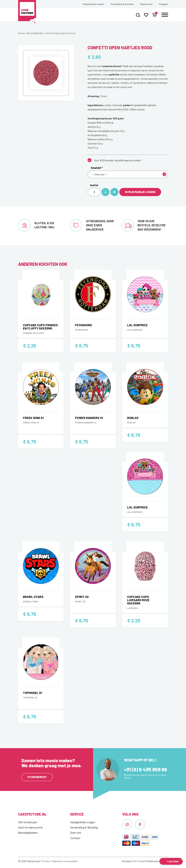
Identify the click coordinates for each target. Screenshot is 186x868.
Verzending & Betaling (122, 4)
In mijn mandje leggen (140, 192)
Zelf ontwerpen (28, 822)
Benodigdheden (35, 33)
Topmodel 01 (33, 693)
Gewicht (97, 168)
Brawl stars (33, 597)
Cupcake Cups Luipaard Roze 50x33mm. (138, 600)
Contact (75, 838)
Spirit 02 (82, 597)
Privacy (46, 861)
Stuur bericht (37, 777)
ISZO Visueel (138, 861)
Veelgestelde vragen (93, 4)
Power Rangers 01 (89, 418)
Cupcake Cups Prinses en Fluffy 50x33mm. (40, 327)
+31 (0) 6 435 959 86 (146, 769)
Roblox (133, 418)
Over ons (76, 833)
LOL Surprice (137, 325)
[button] (171, 861)
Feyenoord (83, 325)
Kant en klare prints (30, 827)
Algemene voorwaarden (65, 861)
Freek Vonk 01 (33, 418)
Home (21, 33)
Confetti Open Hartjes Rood (60, 33)
